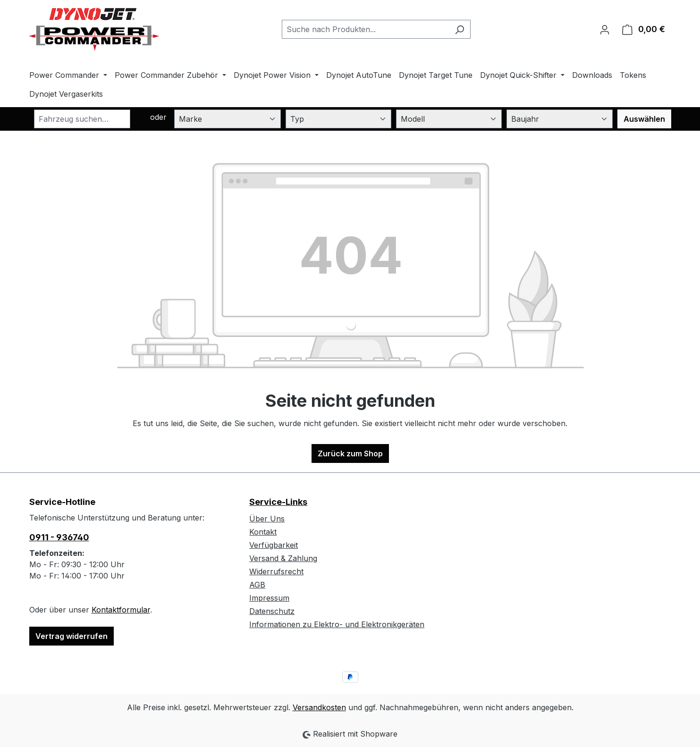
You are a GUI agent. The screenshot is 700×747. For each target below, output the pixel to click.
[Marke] (228, 119)
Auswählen (644, 119)
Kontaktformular (121, 610)
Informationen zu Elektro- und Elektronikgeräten (337, 624)
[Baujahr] (559, 119)
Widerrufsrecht (276, 571)
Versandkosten (319, 707)
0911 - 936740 (59, 537)
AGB (257, 585)
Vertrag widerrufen (72, 636)
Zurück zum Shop (350, 453)
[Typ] (338, 119)
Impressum (269, 598)
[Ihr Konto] (605, 29)
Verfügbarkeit (274, 545)
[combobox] (365, 29)
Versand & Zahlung (283, 558)
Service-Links (278, 502)
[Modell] (449, 119)
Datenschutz (272, 611)
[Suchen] (460, 29)
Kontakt (263, 532)
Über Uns (267, 519)
